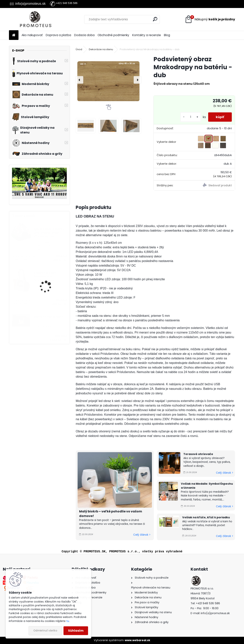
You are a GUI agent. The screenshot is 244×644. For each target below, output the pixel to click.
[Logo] (35, 19)
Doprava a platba (58, 35)
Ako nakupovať (32, 35)
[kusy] (191, 117)
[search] (155, 19)
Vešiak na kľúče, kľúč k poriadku (206, 517)
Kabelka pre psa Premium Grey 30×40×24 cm (45, 277)
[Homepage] (14, 35)
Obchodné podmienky (113, 35)
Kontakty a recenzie (147, 35)
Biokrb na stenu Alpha (49, 317)
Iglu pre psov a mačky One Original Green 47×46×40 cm (49, 233)
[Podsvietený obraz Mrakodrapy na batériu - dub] (108, 80)
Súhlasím (76, 631)
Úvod (79, 49)
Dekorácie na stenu (101, 49)
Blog (167, 35)
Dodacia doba (84, 35)
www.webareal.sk (137, 640)
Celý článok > (142, 535)
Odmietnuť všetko (45, 631)
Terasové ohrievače (198, 454)
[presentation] (79, 80)
